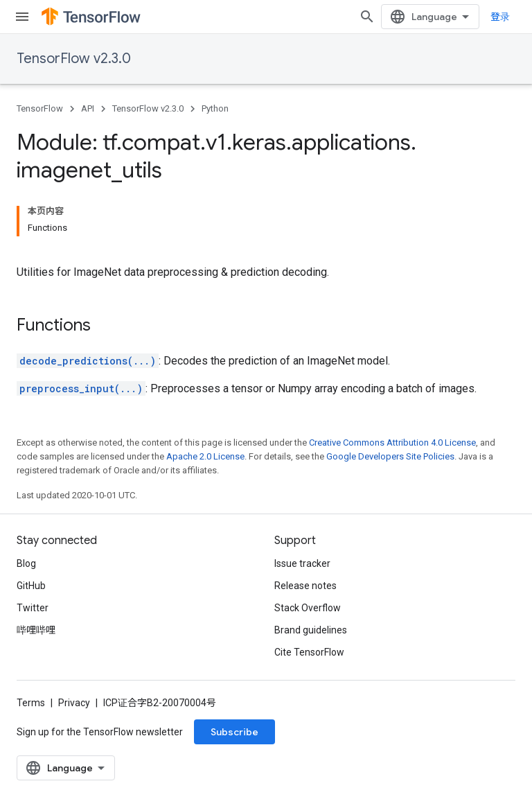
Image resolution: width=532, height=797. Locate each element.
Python (215, 108)
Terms (31, 703)
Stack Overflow (308, 608)
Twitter (33, 608)
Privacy (74, 703)
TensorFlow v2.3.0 (74, 59)
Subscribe (234, 732)
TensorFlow (40, 108)
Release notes (305, 586)
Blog (26, 563)
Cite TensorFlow (309, 652)
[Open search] (367, 17)
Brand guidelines (311, 630)
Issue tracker (302, 563)
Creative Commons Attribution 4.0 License (392, 443)
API (88, 108)
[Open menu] (22, 17)
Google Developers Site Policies (390, 456)
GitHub (31, 586)
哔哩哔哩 (36, 630)
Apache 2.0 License (205, 456)
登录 (500, 17)
